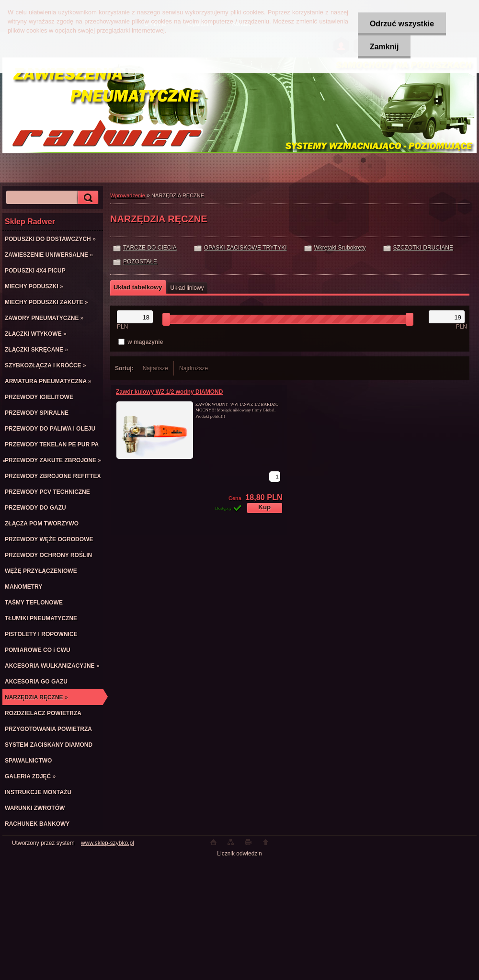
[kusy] (275, 477)
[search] (87, 198)
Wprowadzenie (128, 195)
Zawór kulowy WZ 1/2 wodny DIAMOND (169, 392)
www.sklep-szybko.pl (108, 843)
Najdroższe (194, 368)
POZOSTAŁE (140, 262)
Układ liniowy (187, 288)
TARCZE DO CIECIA (150, 248)
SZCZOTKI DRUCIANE (423, 248)
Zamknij (384, 47)
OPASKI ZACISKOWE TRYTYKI (245, 248)
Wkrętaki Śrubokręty (340, 248)
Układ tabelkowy (138, 287)
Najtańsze (155, 368)
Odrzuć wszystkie (402, 24)
